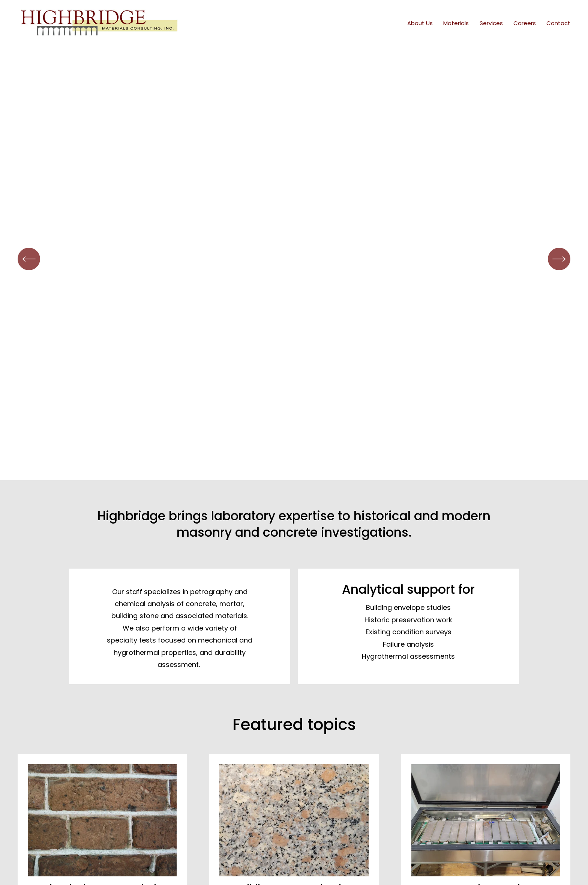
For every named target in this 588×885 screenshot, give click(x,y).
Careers (525, 23)
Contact (558, 23)
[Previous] (29, 259)
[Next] (559, 259)
